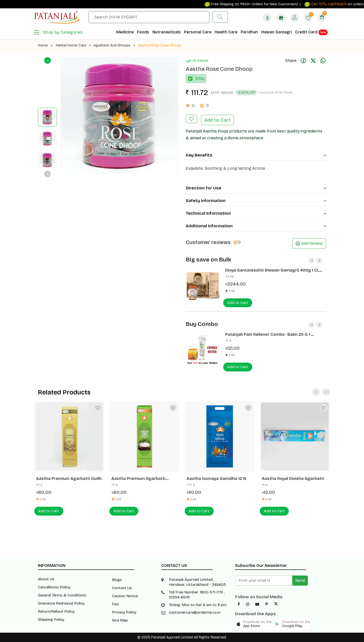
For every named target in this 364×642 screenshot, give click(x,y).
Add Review (309, 243)
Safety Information (256, 201)
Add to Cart (217, 120)
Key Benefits (256, 155)
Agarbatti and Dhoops (114, 45)
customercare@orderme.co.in (195, 612)
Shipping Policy (51, 619)
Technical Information (256, 213)
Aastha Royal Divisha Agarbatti (293, 479)
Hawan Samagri (277, 32)
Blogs (117, 580)
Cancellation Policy (54, 587)
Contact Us (122, 588)
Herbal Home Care (74, 45)
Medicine (125, 32)
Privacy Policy (124, 612)
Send (300, 580)
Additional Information (256, 226)
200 (198, 79)
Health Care (226, 32)
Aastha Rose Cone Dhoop (159, 45)
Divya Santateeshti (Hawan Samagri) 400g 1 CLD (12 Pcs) (274, 270)
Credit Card (311, 32)
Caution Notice (125, 596)
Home (45, 45)
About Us (46, 579)
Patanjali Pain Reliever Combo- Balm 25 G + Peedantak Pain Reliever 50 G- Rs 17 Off (268, 335)
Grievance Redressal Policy (61, 603)
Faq (115, 604)
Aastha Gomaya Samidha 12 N (216, 479)
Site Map (120, 620)
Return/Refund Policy (56, 611)
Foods (143, 32)
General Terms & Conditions (62, 595)
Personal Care (198, 32)
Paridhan (249, 32)
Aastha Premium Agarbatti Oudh (69, 479)
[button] (254, 624)
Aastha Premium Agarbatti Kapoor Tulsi (138, 479)
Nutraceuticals (167, 32)
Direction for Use (256, 188)
